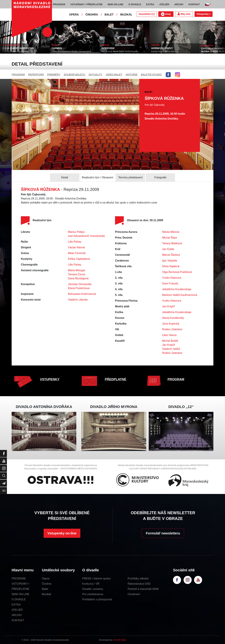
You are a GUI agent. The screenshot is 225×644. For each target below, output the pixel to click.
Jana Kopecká (171, 324)
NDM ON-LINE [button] (115, 4)
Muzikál (46, 594)
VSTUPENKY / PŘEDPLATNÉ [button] (86, 4)
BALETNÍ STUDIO (151, 74)
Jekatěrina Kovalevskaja (177, 289)
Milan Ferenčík (77, 253)
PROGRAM (18, 74)
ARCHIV (17, 615)
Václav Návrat (76, 247)
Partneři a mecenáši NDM (143, 589)
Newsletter (147, 14)
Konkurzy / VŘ (91, 584)
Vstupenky (203, 14)
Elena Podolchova (79, 288)
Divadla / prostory (93, 589)
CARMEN (57, 48)
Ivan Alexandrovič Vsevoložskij (86, 236)
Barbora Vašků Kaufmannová (180, 295)
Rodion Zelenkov (172, 329)
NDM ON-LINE (21, 594)
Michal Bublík (170, 341)
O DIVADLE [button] (135, 4)
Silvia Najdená (171, 266)
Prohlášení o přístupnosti (97, 599)
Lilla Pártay (75, 242)
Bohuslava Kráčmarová (82, 294)
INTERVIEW (108, 48)
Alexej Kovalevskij (173, 318)
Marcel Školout (171, 255)
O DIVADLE (19, 599)
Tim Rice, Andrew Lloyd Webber (15, 51)
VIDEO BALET (114, 74)
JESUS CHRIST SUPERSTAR (18, 48)
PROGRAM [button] (59, 4)
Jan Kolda (168, 249)
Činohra (47, 584)
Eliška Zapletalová (79, 259)
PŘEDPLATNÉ (115, 379)
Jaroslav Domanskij (80, 284)
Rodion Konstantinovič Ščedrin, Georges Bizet (71, 51)
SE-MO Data (120, 640)
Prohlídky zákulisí (138, 579)
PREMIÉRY (54, 74)
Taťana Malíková (172, 243)
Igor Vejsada (170, 261)
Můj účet (184, 14)
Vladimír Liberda (78, 300)
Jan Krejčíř (169, 306)
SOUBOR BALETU (74, 74)
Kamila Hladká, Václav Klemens (165, 51)
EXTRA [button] (150, 4)
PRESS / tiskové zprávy (96, 579)
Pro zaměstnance (93, 594)
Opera (46, 579)
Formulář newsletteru (163, 533)
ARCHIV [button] (179, 4)
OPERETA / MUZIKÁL (11, 45)
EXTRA (16, 605)
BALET (109, 15)
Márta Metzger (77, 270)
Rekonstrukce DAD (139, 584)
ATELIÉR (17, 610)
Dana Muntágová (78, 278)
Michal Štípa (170, 238)
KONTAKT (18, 620)
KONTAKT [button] (194, 4)
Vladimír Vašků (171, 349)
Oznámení (134, 594)
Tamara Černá (77, 274)
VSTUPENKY (50, 379)
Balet (45, 589)
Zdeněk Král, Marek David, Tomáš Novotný (120, 51)
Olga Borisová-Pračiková (177, 272)
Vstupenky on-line (62, 533)
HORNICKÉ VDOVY (162, 48)
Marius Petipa (76, 232)
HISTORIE (132, 74)
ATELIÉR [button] (164, 4)
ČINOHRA (92, 15)
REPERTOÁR (36, 74)
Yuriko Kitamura (172, 278)
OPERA (74, 15)
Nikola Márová (171, 232)
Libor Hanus (169, 335)
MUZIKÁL (126, 15)
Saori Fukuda (170, 283)
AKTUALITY (95, 74)
